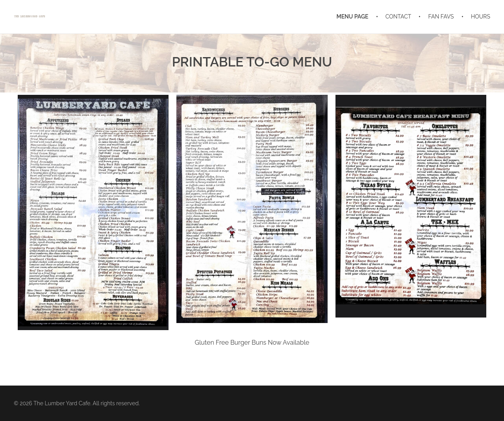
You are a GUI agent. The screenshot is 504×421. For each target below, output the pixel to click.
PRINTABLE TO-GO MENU (252, 62)
